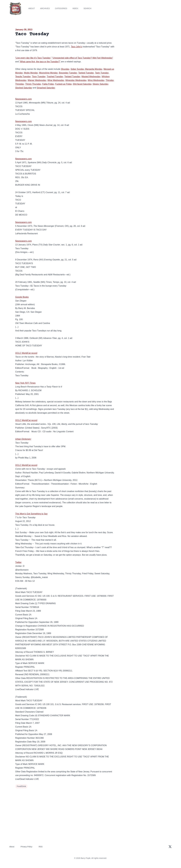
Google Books (22, 297)
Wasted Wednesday (91, 77)
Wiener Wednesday (37, 80)
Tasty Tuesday (102, 73)
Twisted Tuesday (72, 77)
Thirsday (110, 80)
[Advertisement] (142, 49)
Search (87, 8)
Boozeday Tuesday (68, 73)
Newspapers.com (23, 99)
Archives (45, 8)
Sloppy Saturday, (101, 84)
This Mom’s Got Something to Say (31, 514)
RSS (41, 847)
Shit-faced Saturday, (82, 84)
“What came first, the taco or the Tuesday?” (40, 62)
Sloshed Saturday (24, 88)
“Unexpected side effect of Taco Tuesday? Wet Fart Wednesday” (83, 58)
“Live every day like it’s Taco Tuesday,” (33, 58)
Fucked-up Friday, (64, 84)
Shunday (65, 69)
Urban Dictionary (23, 439)
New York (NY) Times (25, 383)
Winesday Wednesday (76, 80)
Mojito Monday (31, 73)
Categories (61, 8)
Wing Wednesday (96, 80)
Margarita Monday (94, 69)
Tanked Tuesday (86, 73)
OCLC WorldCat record (26, 353)
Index (75, 8)
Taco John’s (76, 47)
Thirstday (20, 84)
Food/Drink (21, 786)
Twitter (18, 562)
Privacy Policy (26, 847)
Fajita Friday (48, 84)
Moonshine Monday (48, 73)
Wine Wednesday (56, 80)
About (32, 8)
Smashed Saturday (46, 88)
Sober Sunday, (78, 69)
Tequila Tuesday (23, 77)
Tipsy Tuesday (39, 77)
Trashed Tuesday (55, 77)
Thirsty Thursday (33, 84)
